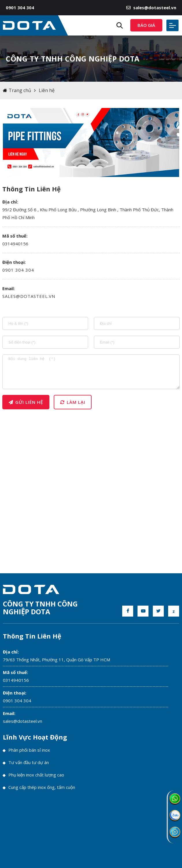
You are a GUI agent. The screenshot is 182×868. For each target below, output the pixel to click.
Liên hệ (47, 90)
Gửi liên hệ (26, 402)
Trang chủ (20, 90)
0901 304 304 (18, 270)
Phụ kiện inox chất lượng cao (34, 775)
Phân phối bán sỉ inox (26, 750)
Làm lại (73, 402)
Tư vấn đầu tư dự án (26, 762)
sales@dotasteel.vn (151, 8)
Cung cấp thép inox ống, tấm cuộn (39, 787)
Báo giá (146, 25)
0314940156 (16, 680)
